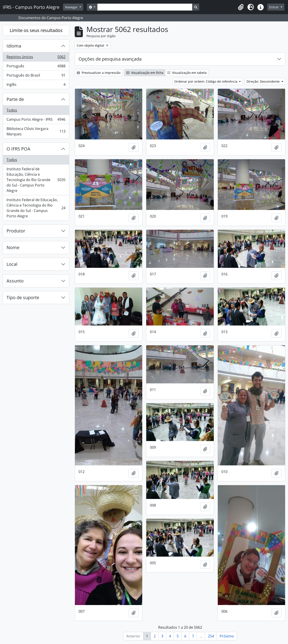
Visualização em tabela (187, 73)
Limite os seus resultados (36, 30)
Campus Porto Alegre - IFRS (36, 120)
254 (211, 636)
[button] (241, 7)
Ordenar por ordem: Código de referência (206, 81)
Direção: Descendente (264, 81)
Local (12, 264)
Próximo (227, 636)
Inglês (36, 85)
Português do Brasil (36, 76)
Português (36, 67)
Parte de (15, 99)
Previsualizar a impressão (99, 73)
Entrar (274, 7)
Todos (12, 110)
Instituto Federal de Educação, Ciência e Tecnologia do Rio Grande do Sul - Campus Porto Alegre (36, 180)
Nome (13, 247)
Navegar (72, 7)
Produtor (16, 231)
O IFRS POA (18, 149)
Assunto (15, 281)
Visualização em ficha (145, 73)
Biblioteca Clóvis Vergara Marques (36, 131)
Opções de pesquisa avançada (110, 59)
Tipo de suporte (23, 297)
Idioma (14, 46)
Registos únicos (36, 58)
